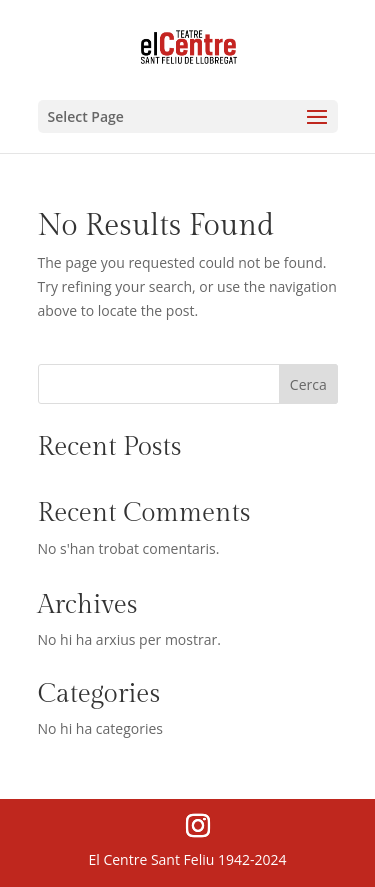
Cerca (308, 384)
